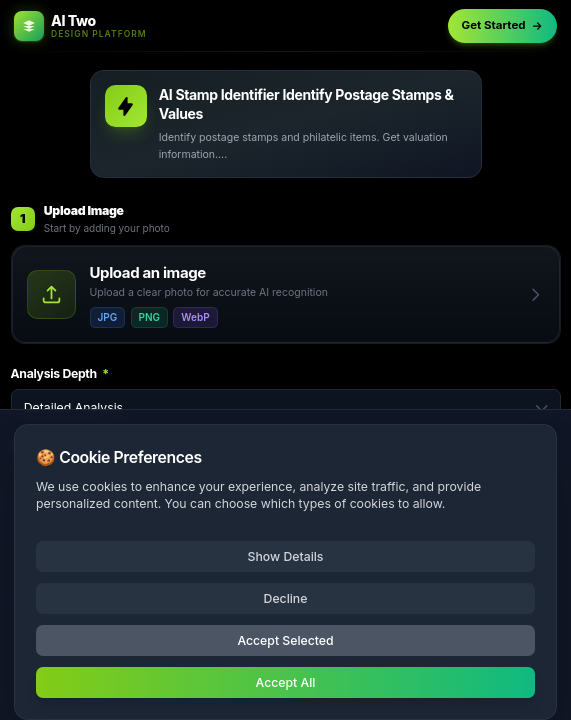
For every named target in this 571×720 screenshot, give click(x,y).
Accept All (286, 682)
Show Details (286, 556)
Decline (286, 598)
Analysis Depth (60, 373)
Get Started (503, 25)
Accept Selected (285, 640)
